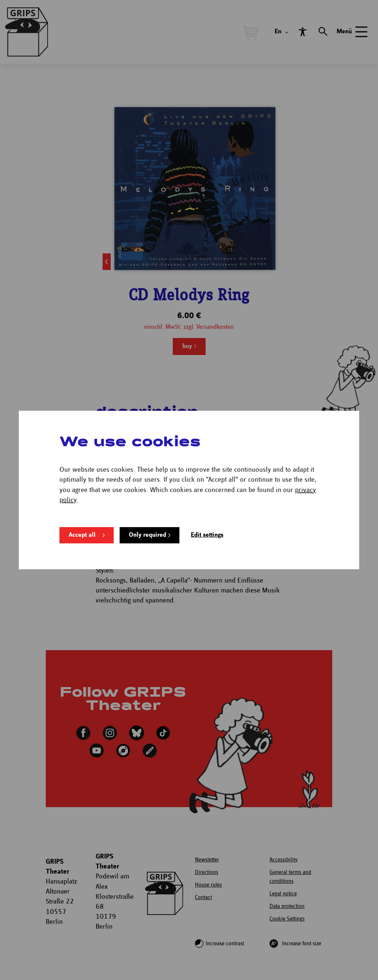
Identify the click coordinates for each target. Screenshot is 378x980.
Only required (147, 535)
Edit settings (207, 535)
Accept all (82, 535)
